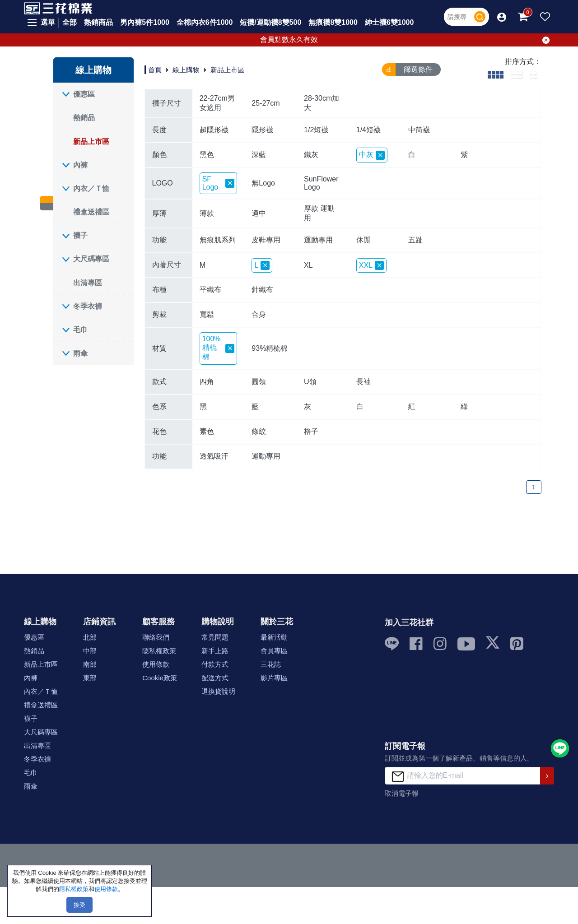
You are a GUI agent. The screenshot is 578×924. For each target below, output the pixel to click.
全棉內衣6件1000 (205, 22)
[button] (502, 17)
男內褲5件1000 (145, 22)
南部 (90, 664)
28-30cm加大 (322, 103)
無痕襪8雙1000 (333, 22)
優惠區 (84, 94)
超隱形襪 (214, 130)
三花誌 (271, 664)
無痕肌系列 (218, 240)
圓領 (259, 382)
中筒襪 (419, 130)
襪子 (80, 235)
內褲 (80, 165)
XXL (371, 265)
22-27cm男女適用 (217, 103)
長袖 (364, 382)
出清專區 (88, 283)
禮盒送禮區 (91, 212)
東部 (90, 678)
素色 (207, 431)
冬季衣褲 (88, 306)
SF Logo (219, 183)
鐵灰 (311, 155)
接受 (79, 905)
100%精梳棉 (219, 348)
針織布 (262, 290)
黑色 (207, 155)
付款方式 (215, 664)
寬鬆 (207, 314)
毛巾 (80, 330)
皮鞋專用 (266, 240)
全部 (70, 22)
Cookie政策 (160, 678)
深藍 (259, 155)
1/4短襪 (368, 130)
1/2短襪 (316, 130)
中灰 (372, 155)
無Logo (263, 183)
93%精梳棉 (270, 348)
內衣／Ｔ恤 (91, 188)
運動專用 (318, 240)
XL (308, 265)
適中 (259, 213)
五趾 (415, 240)
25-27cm (266, 103)
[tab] (496, 74)
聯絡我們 (156, 637)
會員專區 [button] (274, 651)
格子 (311, 431)
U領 (310, 382)
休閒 (364, 240)
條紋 (259, 431)
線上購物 (186, 69)
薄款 (207, 213)
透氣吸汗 (214, 456)
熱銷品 (84, 118)
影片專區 (274, 678)
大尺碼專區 (91, 259)
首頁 (155, 69)
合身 (259, 314)
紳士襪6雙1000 (389, 22)
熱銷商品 (98, 22)
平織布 (210, 290)
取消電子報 (402, 793)
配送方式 (215, 678)
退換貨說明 (218, 691)
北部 (90, 637)
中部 (90, 651)
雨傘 (80, 353)
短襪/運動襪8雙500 (270, 22)
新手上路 (215, 651)
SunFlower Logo (321, 183)
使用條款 (156, 664)
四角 (207, 382)
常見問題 (215, 637)
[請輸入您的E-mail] (463, 776)
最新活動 (274, 637)
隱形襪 (262, 130)
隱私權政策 (159, 651)
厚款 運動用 (319, 213)
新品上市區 (91, 142)
